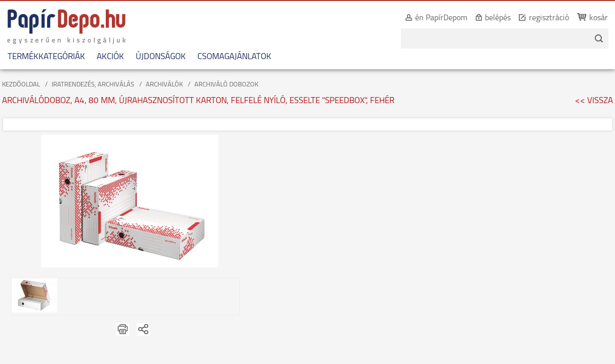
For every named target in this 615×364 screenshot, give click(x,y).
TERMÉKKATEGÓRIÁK (46, 57)
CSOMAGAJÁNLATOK (234, 57)
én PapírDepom (430, 18)
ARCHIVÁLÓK (164, 85)
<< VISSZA (594, 101)
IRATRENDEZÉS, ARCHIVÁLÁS (93, 85)
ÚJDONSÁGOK (161, 57)
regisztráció (538, 18)
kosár (587, 18)
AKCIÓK (110, 57)
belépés (487, 18)
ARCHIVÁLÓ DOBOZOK (226, 85)
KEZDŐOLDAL (21, 85)
